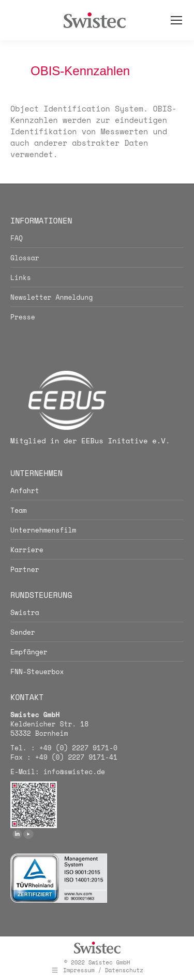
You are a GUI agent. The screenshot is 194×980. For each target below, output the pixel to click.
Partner (25, 569)
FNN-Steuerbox (37, 671)
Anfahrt (25, 491)
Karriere (27, 550)
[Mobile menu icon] (176, 20)
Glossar (25, 258)
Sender (23, 632)
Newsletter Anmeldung (51, 297)
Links (21, 277)
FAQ (17, 238)
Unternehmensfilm (43, 530)
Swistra (25, 612)
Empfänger (29, 652)
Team (19, 510)
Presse (23, 317)
